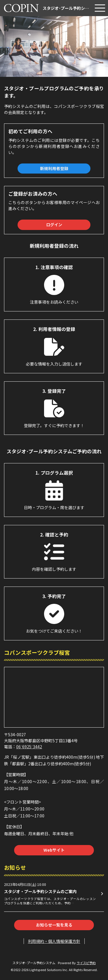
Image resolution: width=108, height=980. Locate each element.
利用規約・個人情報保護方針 (54, 941)
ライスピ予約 (86, 963)
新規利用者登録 (54, 168)
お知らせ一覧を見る (54, 925)
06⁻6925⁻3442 (29, 747)
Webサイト (54, 850)
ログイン (54, 224)
